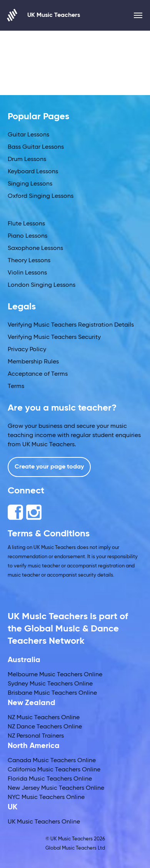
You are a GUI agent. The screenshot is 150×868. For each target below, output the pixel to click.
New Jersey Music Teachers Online (56, 788)
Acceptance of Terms (38, 374)
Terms (16, 386)
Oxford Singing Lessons (41, 196)
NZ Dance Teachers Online (45, 727)
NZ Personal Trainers (36, 736)
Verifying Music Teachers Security (54, 337)
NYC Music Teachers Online (46, 797)
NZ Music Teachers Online (44, 718)
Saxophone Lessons (35, 248)
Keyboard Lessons (33, 172)
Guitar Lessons (28, 135)
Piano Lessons (27, 236)
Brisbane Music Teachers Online (52, 693)
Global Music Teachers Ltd (75, 848)
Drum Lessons (27, 159)
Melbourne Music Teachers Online (55, 675)
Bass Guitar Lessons (36, 147)
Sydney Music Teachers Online (50, 684)
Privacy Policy (27, 350)
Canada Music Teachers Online (52, 761)
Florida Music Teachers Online (50, 779)
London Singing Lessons (42, 285)
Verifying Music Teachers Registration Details (71, 325)
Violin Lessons (27, 273)
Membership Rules (33, 362)
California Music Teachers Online (54, 770)
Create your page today (49, 467)
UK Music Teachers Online (44, 822)
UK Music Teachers (44, 15)
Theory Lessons (29, 261)
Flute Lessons (26, 224)
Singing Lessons (30, 184)
